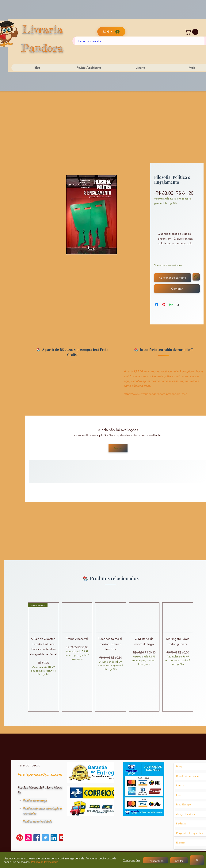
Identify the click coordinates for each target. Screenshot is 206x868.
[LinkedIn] (54, 838)
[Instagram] (28, 838)
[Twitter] (45, 838)
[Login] (111, 32)
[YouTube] (62, 838)
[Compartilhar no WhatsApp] (171, 304)
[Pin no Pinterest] (164, 304)
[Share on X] (178, 304)
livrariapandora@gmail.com (40, 774)
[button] (192, 32)
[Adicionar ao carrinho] (173, 278)
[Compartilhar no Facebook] (157, 304)
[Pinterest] (20, 838)
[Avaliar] (118, 448)
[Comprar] (177, 289)
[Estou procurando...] (140, 41)
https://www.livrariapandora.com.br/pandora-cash (155, 394)
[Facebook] (37, 838)
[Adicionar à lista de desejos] (196, 277)
